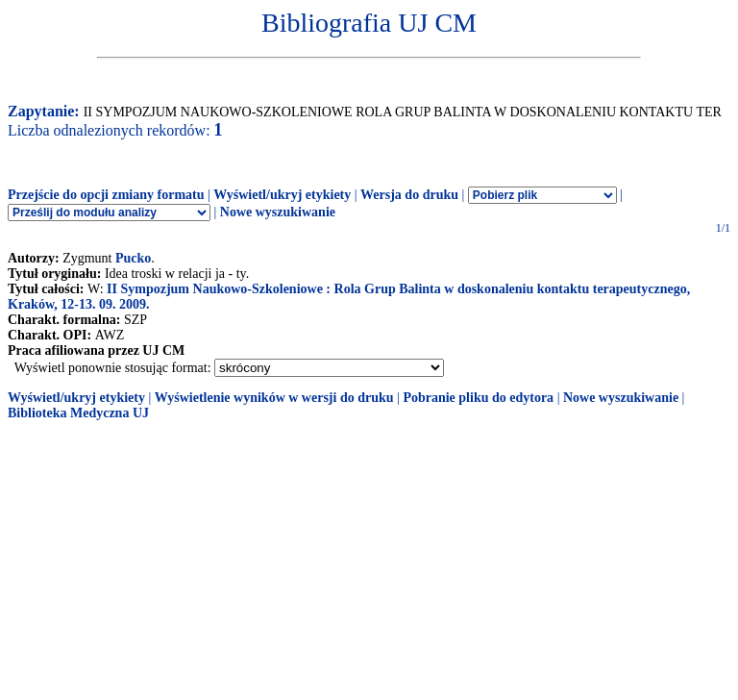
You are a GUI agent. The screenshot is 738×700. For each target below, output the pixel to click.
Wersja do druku (409, 195)
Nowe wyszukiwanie (278, 212)
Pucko (133, 258)
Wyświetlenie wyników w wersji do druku (274, 398)
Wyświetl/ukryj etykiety (282, 195)
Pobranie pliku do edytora (478, 398)
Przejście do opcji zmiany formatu (106, 195)
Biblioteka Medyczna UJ (78, 413)
